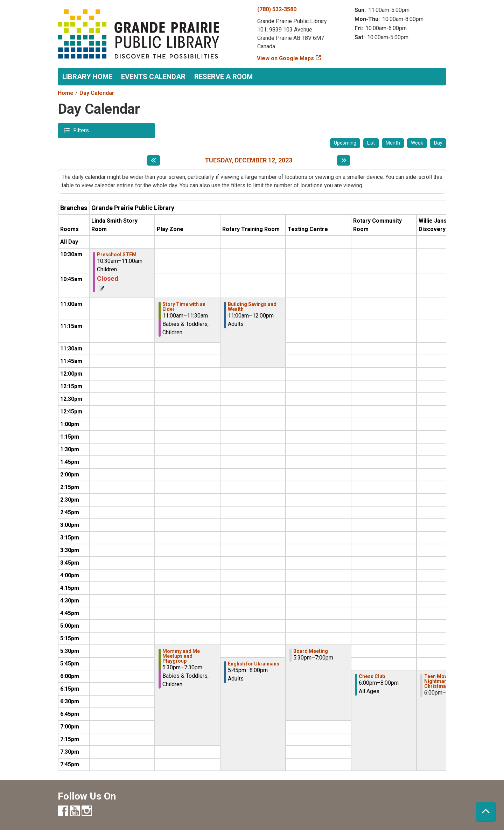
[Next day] (344, 160)
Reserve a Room (223, 77)
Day (438, 143)
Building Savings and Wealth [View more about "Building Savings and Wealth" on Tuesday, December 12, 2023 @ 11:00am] (252, 307)
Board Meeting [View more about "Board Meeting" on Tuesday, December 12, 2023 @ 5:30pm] (311, 651)
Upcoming (345, 143)
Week (417, 143)
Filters (80, 130)
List (371, 143)
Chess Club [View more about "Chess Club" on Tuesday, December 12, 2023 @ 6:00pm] (372, 676)
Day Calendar (97, 93)
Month (393, 143)
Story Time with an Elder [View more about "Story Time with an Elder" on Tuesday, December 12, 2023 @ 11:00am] (184, 307)
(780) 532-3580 (277, 9)
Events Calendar (153, 77)
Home (66, 93)
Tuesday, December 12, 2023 (248, 160)
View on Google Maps (286, 58)
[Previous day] (153, 160)
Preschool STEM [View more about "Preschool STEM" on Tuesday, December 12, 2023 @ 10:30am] (117, 254)
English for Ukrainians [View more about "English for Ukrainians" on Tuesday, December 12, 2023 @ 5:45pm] (254, 664)
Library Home (87, 77)
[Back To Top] (486, 812)
